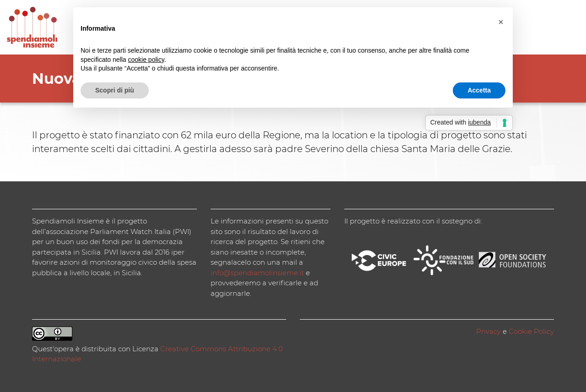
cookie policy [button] (146, 60)
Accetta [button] (479, 90)
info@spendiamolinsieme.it (257, 273)
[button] (501, 22)
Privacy (488, 331)
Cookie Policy (531, 331)
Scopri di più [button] (115, 90)
